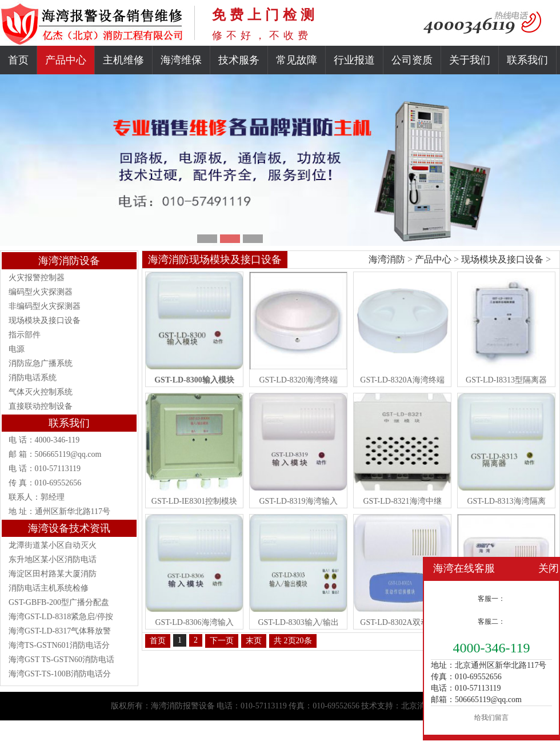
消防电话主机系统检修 (49, 588)
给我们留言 (491, 718)
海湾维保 (181, 60)
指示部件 (25, 335)
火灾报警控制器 (37, 278)
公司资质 (412, 60)
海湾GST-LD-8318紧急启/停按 (61, 617)
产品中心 (66, 60)
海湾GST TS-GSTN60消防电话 (61, 660)
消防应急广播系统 (41, 363)
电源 (17, 349)
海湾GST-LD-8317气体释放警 (60, 631)
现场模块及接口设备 (45, 320)
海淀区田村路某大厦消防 (53, 574)
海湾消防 (387, 259)
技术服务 (239, 60)
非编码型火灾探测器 (45, 306)
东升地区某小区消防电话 (53, 559)
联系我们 (527, 60)
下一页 (222, 641)
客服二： (491, 621)
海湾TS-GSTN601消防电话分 (59, 645)
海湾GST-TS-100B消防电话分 (60, 674)
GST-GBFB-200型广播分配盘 (59, 602)
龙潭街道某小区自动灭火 (53, 545)
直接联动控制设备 (41, 406)
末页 (254, 641)
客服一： (491, 599)
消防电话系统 (33, 378)
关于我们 (470, 60)
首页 (18, 60)
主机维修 (123, 60)
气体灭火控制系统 (41, 392)
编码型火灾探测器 (41, 292)
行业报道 (354, 60)
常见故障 (297, 60)
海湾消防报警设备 (183, 706)
